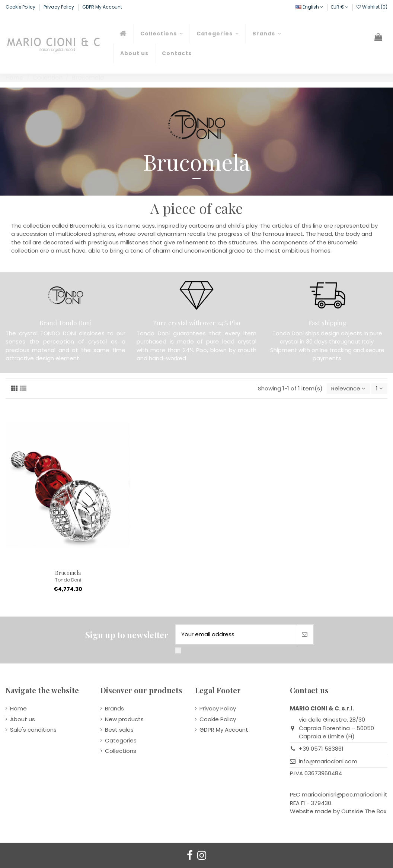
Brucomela (68, 573)
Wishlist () (372, 7)
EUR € (340, 7)
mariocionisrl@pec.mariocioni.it (345, 794)
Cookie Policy (21, 7)
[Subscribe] (305, 635)
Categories (121, 740)
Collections (121, 751)
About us (23, 719)
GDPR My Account (102, 7)
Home (18, 708)
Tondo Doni (68, 580)
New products (124, 719)
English (309, 7)
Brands (114, 708)
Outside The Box (364, 811)
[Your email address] (236, 635)
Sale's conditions (33, 730)
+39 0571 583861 (321, 749)
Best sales (119, 730)
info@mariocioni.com (328, 761)
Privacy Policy (59, 7)
